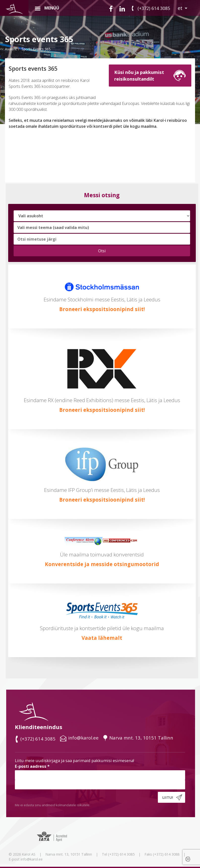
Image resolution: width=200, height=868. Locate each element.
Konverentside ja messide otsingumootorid (102, 564)
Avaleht (11, 49)
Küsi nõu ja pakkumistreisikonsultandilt (139, 75)
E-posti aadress (32, 766)
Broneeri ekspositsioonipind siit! (102, 309)
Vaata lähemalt (102, 638)
